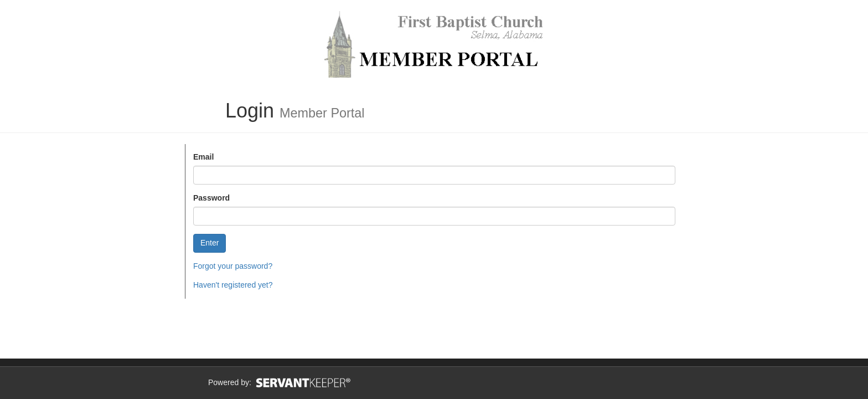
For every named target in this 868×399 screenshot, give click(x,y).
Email (203, 157)
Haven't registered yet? (233, 285)
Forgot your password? (233, 266)
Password (211, 198)
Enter (210, 243)
